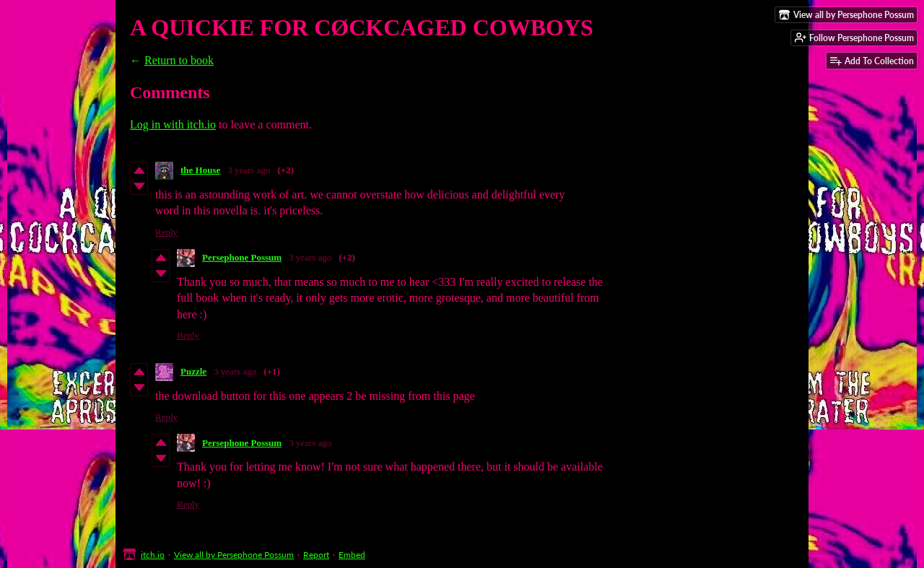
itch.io (153, 555)
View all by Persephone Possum (234, 555)
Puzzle (193, 371)
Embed (352, 555)
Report (316, 555)
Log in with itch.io (173, 124)
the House (200, 170)
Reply (166, 232)
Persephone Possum (242, 257)
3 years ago (249, 170)
